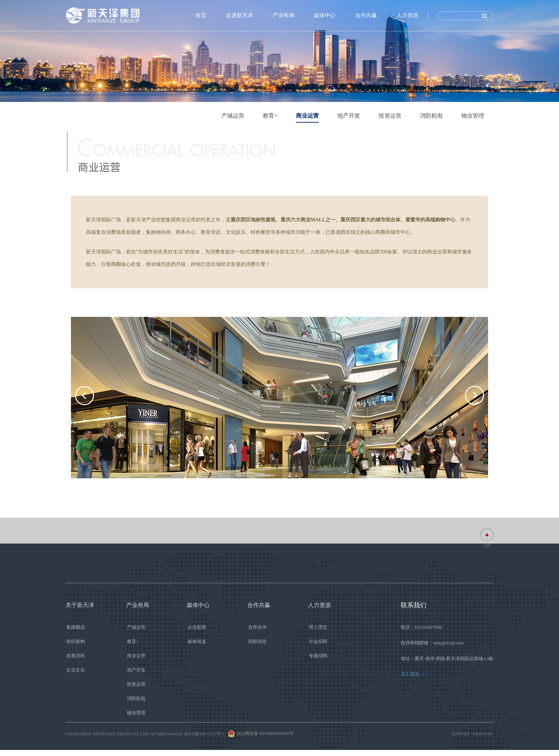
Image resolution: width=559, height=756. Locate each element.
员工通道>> (413, 674)
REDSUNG (483, 734)
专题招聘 (318, 656)
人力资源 (407, 15)
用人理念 (318, 627)
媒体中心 (325, 15)
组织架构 (76, 641)
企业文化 (76, 670)
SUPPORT (461, 734)
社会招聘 (318, 641)
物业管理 (473, 116)
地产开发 (349, 116)
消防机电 (431, 116)
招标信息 (257, 641)
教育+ (270, 116)
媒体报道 (197, 641)
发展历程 (76, 656)
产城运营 (233, 116)
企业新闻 (197, 627)
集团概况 (76, 627)
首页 (201, 15)
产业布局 (283, 15)
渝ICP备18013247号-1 (204, 734)
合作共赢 (366, 15)
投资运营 (390, 116)
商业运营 (307, 116)
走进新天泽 (239, 15)
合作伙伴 (257, 627)
